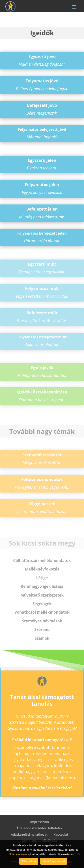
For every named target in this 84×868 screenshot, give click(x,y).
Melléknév (42, 569)
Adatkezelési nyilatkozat (29, 834)
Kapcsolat (61, 834)
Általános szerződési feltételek (40, 828)
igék (42, 604)
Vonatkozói (42, 612)
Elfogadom (29, 861)
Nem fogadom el (54, 861)
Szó (42, 629)
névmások (42, 621)
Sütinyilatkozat (18, 854)
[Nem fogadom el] (78, 854)
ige (42, 578)
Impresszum (40, 822)
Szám (42, 638)
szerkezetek (42, 595)
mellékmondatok (42, 561)
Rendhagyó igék (42, 586)
